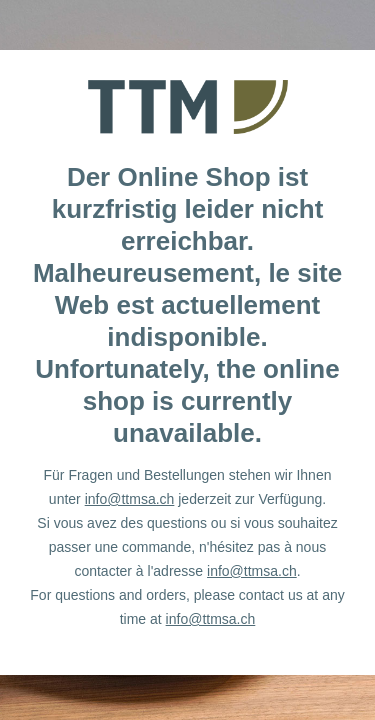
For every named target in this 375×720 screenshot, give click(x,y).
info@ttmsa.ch (130, 499)
